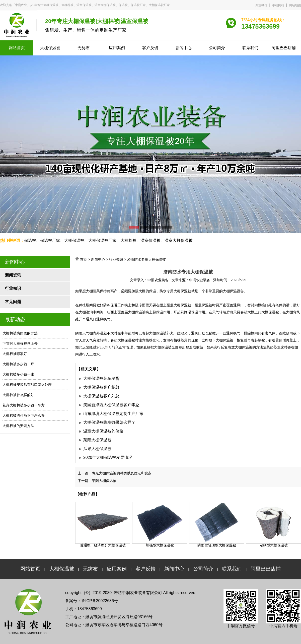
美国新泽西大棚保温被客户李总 (111, 405)
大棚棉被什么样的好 (18, 395)
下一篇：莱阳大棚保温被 (97, 481)
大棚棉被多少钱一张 (18, 374)
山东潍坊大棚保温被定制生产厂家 (113, 414)
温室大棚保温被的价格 (103, 431)
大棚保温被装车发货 (101, 378)
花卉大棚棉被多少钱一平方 (24, 405)
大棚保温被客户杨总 (101, 387)
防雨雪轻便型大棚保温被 (217, 545)
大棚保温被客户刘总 (101, 396)
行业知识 (13, 288)
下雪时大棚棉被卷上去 (20, 343)
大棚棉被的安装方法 (18, 426)
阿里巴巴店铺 (284, 48)
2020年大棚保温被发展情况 (108, 457)
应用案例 (117, 48)
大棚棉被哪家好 (15, 354)
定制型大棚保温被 (274, 545)
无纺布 (84, 48)
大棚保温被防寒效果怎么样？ (109, 422)
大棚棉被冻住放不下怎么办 (24, 415)
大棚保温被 (50, 48)
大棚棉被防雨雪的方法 (20, 333)
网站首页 (17, 48)
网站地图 (295, 5)
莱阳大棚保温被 (97, 440)
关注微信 (261, 5)
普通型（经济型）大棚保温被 (103, 545)
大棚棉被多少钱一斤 (18, 364)
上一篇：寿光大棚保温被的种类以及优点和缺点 (115, 473)
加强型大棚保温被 (160, 545)
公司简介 (217, 48)
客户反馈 (150, 48)
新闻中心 (184, 48)
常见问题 (13, 302)
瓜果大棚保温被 (97, 449)
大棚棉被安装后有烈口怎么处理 (27, 385)
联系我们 (250, 48)
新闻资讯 (13, 275)
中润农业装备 (158, 280)
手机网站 (278, 5)
